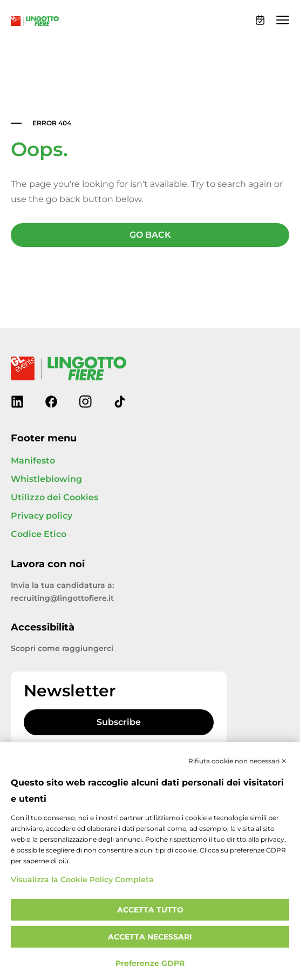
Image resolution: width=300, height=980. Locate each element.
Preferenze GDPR (150, 964)
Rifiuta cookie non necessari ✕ (237, 761)
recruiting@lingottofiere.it (62, 598)
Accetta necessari (150, 937)
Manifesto (33, 461)
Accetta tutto (150, 910)
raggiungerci (88, 649)
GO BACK (150, 235)
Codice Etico (39, 534)
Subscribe (119, 722)
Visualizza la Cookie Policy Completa (82, 880)
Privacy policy (42, 516)
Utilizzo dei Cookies (54, 498)
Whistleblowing (46, 479)
